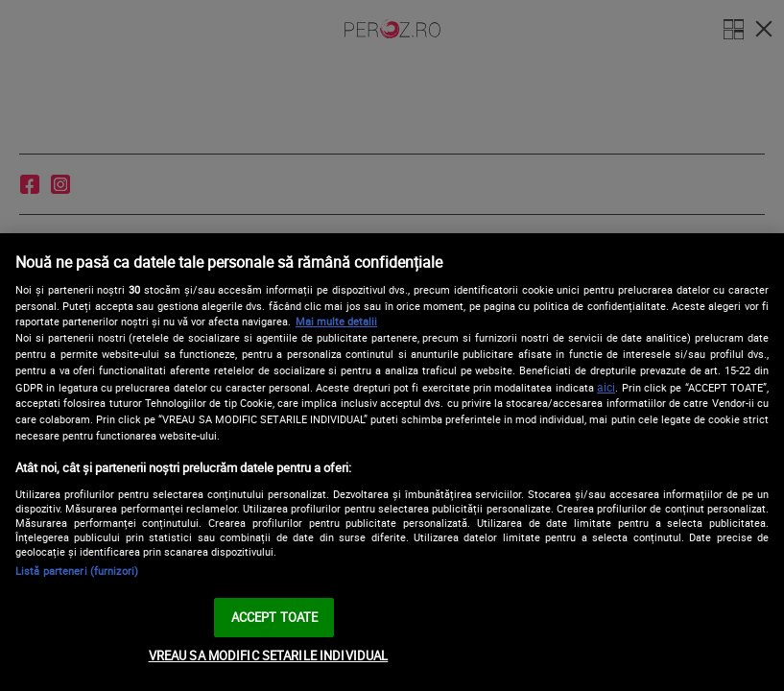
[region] (392, 462)
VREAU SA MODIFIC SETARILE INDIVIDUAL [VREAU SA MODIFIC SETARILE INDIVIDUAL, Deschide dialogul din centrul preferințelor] (269, 655)
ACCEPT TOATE (275, 617)
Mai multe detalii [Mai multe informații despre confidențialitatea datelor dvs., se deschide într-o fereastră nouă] (336, 321)
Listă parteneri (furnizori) (77, 571)
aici (606, 387)
